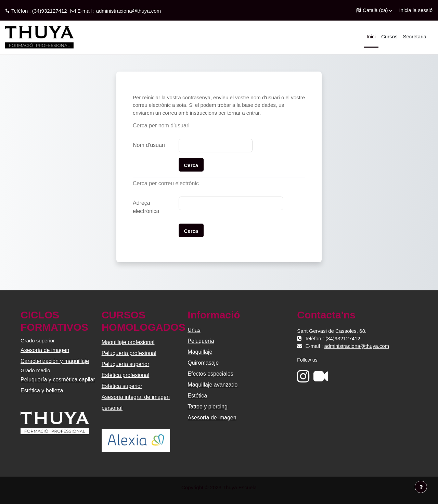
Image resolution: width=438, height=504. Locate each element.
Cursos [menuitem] (389, 36)
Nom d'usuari (149, 145)
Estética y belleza (42, 390)
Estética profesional (126, 375)
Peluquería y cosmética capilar (58, 380)
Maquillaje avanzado (212, 385)
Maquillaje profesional (128, 342)
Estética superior (122, 386)
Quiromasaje (203, 363)
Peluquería (201, 341)
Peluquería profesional (129, 353)
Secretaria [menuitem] (414, 36)
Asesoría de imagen (45, 350)
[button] (374, 10)
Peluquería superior (126, 364)
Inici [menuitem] (371, 36)
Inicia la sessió (416, 10)
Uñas (194, 330)
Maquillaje (200, 352)
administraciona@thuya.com (128, 11)
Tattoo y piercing (208, 407)
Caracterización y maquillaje (55, 361)
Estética (197, 396)
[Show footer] (421, 487)
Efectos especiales (210, 374)
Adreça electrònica (146, 207)
